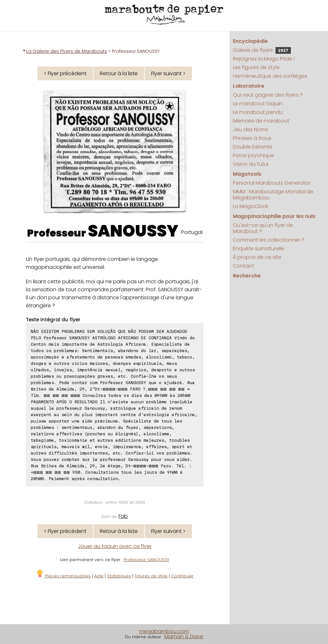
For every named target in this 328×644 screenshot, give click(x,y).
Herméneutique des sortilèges (270, 76)
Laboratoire (249, 86)
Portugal (192, 232)
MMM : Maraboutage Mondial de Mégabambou (273, 195)
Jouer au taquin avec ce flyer (115, 546)
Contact (243, 266)
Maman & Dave (184, 636)
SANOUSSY (133, 231)
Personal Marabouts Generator (272, 183)
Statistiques (119, 576)
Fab (123, 516)
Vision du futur (251, 164)
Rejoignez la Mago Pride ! (264, 59)
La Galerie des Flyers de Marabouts (67, 51)
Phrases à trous (252, 138)
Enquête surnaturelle (258, 249)
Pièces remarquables (63, 576)
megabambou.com (164, 631)
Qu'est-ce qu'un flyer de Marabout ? (263, 228)
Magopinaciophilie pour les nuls (274, 216)
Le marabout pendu (258, 112)
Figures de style (151, 576)
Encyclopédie (250, 41)
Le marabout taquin (258, 104)
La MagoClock (250, 206)
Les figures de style (256, 67)
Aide (99, 576)
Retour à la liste (119, 73)
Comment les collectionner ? (269, 240)
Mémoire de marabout (261, 121)
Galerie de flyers (262, 50)
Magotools (247, 174)
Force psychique (254, 155)
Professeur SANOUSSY (146, 560)
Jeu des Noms (250, 129)
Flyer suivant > (168, 73)
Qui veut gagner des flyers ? (268, 95)
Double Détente (253, 147)
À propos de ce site (257, 257)
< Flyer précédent (65, 73)
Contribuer (182, 576)
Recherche (247, 276)
